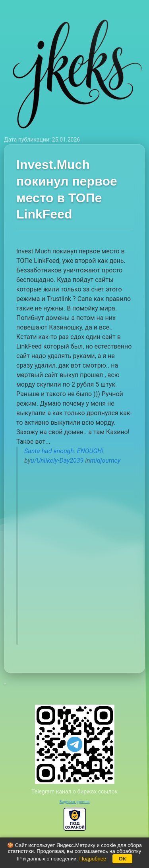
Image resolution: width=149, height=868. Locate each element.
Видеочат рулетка (75, 802)
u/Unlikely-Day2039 (57, 461)
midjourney (105, 461)
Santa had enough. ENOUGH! (64, 451)
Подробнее (93, 859)
